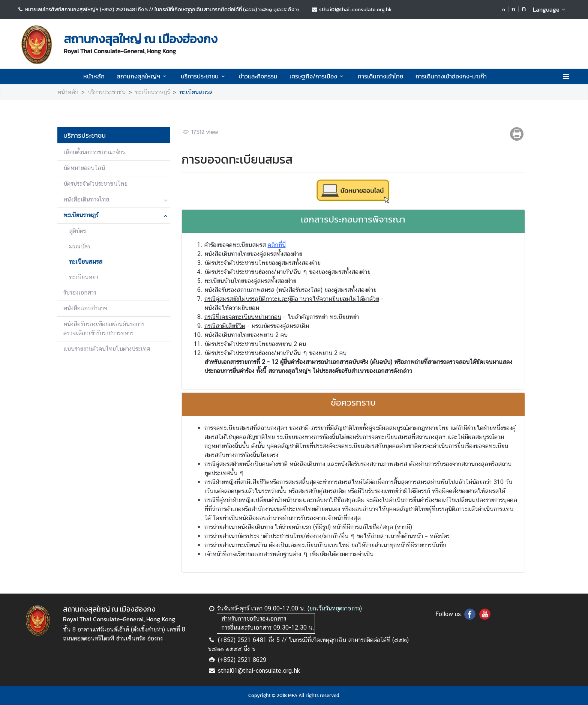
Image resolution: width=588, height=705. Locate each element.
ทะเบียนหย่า (84, 277)
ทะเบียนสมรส (196, 92)
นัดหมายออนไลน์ (84, 168)
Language (550, 9)
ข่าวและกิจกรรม (258, 76)
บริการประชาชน (204, 76)
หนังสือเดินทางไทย (86, 199)
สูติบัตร (77, 231)
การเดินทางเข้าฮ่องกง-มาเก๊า (451, 76)
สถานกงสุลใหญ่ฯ (142, 76)
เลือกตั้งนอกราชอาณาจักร (94, 152)
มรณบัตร (80, 246)
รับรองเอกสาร (80, 292)
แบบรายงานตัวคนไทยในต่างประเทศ (107, 349)
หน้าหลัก (94, 76)
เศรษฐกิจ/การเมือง (317, 76)
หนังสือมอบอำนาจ (85, 308)
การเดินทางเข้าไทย (381, 76)
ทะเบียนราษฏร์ (152, 92)
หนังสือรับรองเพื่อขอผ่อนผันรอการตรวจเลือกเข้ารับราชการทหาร (104, 328)
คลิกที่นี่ (277, 245)
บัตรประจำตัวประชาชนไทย (95, 184)
